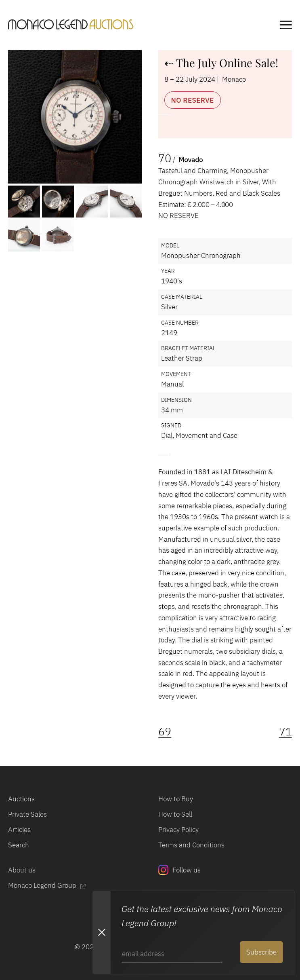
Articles (19, 829)
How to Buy (176, 799)
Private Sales (27, 814)
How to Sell (175, 814)
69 (165, 731)
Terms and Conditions (191, 845)
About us (22, 870)
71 (285, 731)
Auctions (21, 799)
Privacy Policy (178, 829)
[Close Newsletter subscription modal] (101, 932)
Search (19, 845)
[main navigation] (286, 26)
